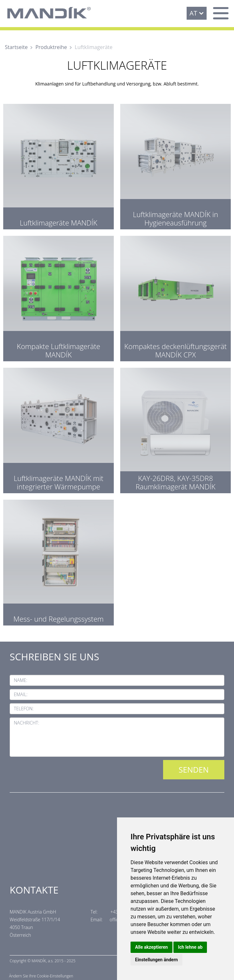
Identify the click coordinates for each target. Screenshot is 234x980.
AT (193, 13)
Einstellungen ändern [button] (156, 960)
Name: (21, 680)
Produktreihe (51, 47)
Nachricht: (27, 723)
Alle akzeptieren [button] (151, 947)
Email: (21, 694)
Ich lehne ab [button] (190, 947)
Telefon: (24, 709)
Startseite (16, 47)
